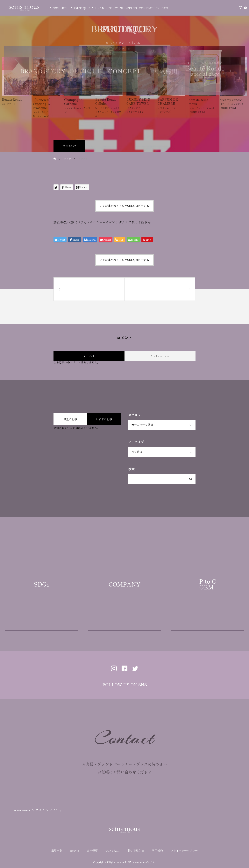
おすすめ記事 (104, 419)
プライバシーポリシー (184, 850)
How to (74, 850)
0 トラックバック (160, 356)
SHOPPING (128, 8)
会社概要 (92, 850)
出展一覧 (57, 850)
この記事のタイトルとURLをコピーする (124, 206)
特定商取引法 (136, 850)
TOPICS (162, 8)
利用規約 (157, 850)
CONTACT (147, 8)
